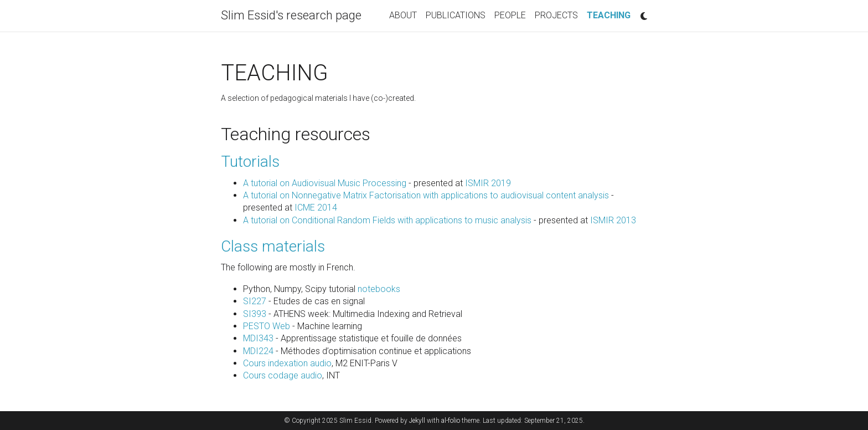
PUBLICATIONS (456, 15)
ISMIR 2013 (613, 220)
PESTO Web (267, 326)
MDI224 (258, 351)
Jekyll (417, 421)
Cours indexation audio (287, 363)
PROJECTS (556, 15)
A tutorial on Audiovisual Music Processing (325, 183)
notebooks (379, 289)
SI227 (255, 301)
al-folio (451, 421)
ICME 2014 (316, 208)
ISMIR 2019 (488, 183)
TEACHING (611, 15)
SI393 (255, 314)
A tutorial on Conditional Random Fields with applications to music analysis (387, 220)
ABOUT (403, 15)
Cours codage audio (283, 375)
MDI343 (258, 338)
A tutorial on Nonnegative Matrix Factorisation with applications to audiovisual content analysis (426, 195)
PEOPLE (510, 15)
